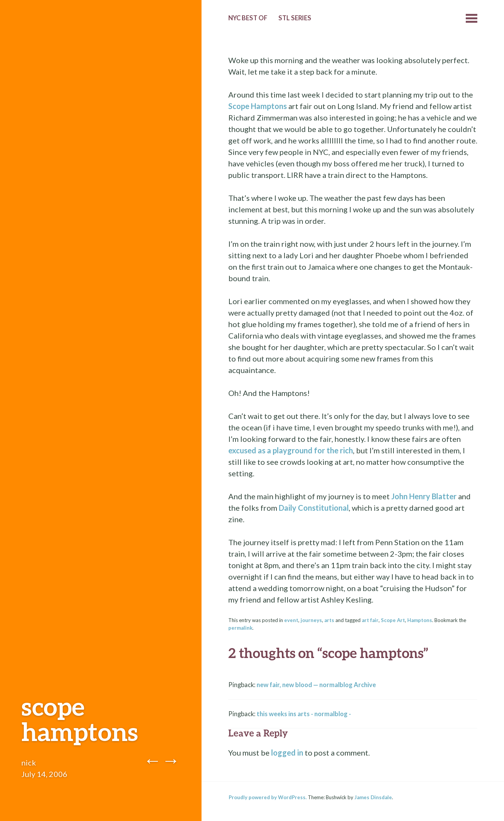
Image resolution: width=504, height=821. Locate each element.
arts (329, 620)
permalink (240, 628)
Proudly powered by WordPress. (268, 797)
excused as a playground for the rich (291, 450)
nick (29, 762)
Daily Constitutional (314, 508)
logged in (287, 753)
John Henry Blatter (424, 496)
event (291, 620)
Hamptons (420, 620)
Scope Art (393, 620)
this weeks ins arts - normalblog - (304, 714)
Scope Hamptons (258, 106)
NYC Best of (248, 18)
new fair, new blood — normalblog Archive (316, 685)
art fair (370, 620)
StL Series (295, 18)
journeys (311, 620)
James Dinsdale (373, 797)
